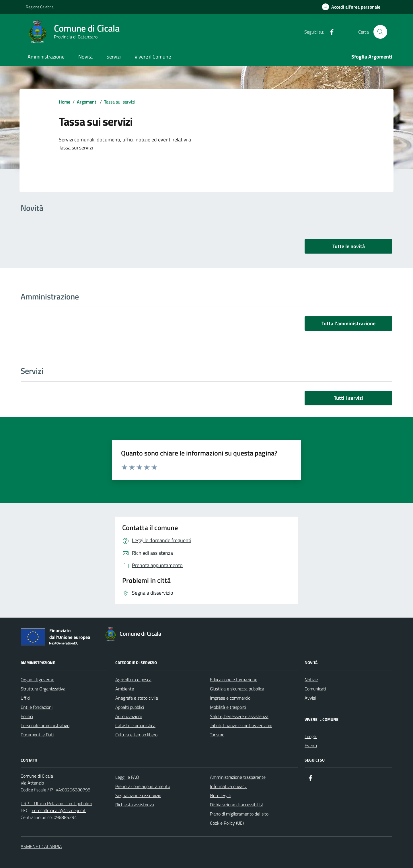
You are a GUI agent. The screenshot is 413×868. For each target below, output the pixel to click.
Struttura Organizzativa (43, 689)
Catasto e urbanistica (135, 725)
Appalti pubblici (130, 707)
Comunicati (315, 689)
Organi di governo (37, 680)
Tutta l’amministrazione (348, 323)
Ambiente (125, 689)
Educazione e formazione (234, 680)
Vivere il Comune (153, 57)
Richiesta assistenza (135, 805)
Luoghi (311, 736)
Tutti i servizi (348, 398)
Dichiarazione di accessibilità (237, 805)
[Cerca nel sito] (380, 32)
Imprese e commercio (230, 698)
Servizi (114, 57)
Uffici (25, 698)
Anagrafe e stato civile (137, 698)
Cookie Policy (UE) (227, 823)
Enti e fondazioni (37, 707)
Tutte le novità (349, 246)
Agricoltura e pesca (133, 680)
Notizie (311, 680)
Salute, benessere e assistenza (239, 716)
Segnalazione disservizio (138, 795)
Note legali (220, 795)
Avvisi (310, 698)
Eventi (311, 746)
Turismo (217, 735)
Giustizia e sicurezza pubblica (237, 689)
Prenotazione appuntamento (143, 786)
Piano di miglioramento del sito (239, 814)
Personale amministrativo (45, 725)
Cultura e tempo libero (136, 735)
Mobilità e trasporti (228, 707)
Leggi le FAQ (127, 777)
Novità (85, 57)
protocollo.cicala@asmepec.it (58, 810)
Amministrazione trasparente (238, 777)
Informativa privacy (228, 786)
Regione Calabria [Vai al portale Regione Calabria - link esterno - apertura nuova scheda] (40, 7)
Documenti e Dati (37, 735)
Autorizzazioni (128, 716)
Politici (27, 716)
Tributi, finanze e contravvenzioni (241, 725)
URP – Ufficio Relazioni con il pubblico (56, 803)
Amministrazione (46, 57)
